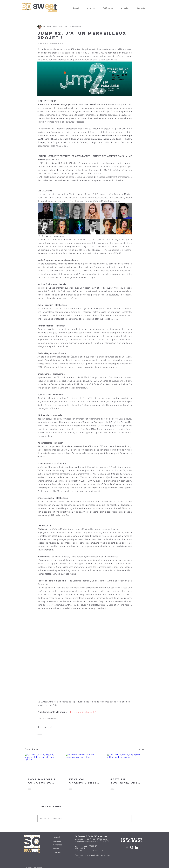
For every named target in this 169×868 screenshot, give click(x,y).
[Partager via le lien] (51, 727)
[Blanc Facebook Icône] (127, 847)
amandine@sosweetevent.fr (87, 841)
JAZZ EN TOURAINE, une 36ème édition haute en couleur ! (124, 781)
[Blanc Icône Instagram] (132, 847)
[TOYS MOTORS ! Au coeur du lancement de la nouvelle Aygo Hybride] (43, 764)
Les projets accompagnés (48, 718)
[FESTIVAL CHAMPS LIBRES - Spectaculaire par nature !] (84, 764)
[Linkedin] (137, 847)
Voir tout (141, 749)
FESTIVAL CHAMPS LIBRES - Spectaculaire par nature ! (84, 781)
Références (57, 845)
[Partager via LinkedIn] (45, 727)
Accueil (57, 837)
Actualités (57, 849)
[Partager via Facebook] (39, 727)
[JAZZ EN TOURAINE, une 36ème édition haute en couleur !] (126, 764)
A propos (57, 841)
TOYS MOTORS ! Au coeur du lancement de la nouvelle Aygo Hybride (42, 781)
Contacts (57, 853)
